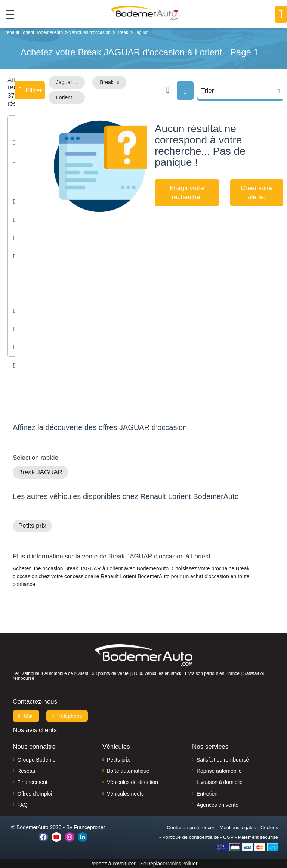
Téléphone (67, 716)
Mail (26, 716)
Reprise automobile (219, 771)
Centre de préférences (191, 827)
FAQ (22, 805)
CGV (228, 837)
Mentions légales (238, 827)
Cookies (269, 827)
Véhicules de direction (132, 782)
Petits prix (32, 526)
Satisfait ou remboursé (223, 759)
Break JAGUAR (40, 472)
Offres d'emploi (35, 793)
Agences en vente (217, 805)
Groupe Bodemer (37, 759)
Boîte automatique (128, 771)
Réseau (26, 771)
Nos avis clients (35, 730)
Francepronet (89, 827)
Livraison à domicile (220, 782)
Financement (32, 782)
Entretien (207, 793)
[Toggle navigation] (7, 15)
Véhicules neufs (125, 793)
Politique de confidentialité (190, 837)
